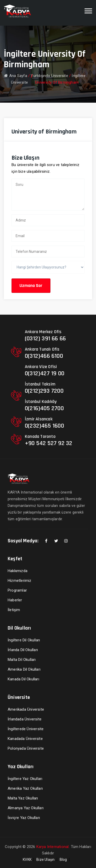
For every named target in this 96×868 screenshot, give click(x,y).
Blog (63, 860)
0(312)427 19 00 (45, 373)
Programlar (17, 590)
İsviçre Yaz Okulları (24, 818)
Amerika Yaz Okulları (25, 788)
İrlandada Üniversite (25, 719)
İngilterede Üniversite (26, 729)
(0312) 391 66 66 (45, 339)
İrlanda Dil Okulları (23, 650)
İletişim (14, 610)
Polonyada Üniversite (26, 748)
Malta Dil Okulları (22, 660)
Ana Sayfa (16, 76)
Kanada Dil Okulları (23, 679)
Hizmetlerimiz (20, 581)
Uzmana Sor (31, 286)
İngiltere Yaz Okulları (25, 779)
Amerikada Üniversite (26, 709)
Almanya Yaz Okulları (26, 808)
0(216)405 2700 (44, 408)
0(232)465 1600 (44, 426)
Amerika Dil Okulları (24, 669)
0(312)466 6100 (44, 356)
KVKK (27, 860)
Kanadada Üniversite (25, 739)
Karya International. (53, 847)
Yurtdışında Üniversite (49, 76)
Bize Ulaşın (45, 860)
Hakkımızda (18, 571)
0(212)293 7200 (44, 391)
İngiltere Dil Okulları (24, 640)
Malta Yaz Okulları (23, 798)
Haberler (15, 600)
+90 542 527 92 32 (49, 443)
